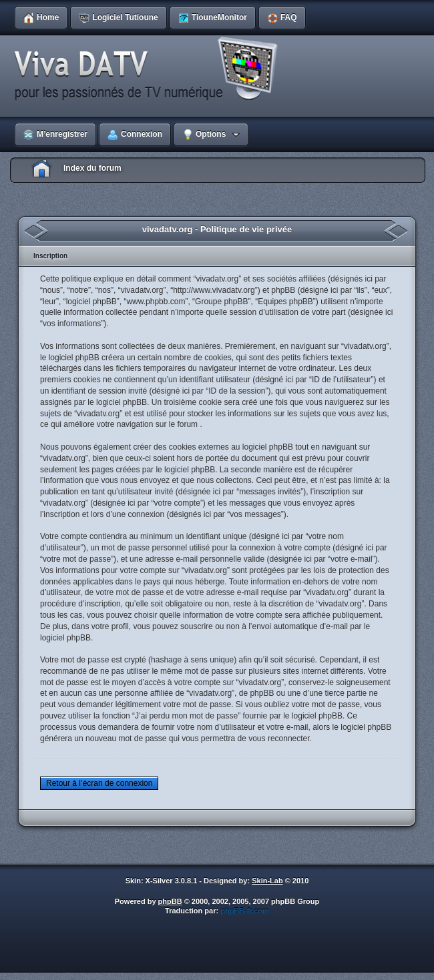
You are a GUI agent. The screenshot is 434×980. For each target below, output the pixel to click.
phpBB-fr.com (245, 911)
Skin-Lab (267, 881)
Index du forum (92, 168)
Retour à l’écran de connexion (99, 783)
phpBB (170, 901)
